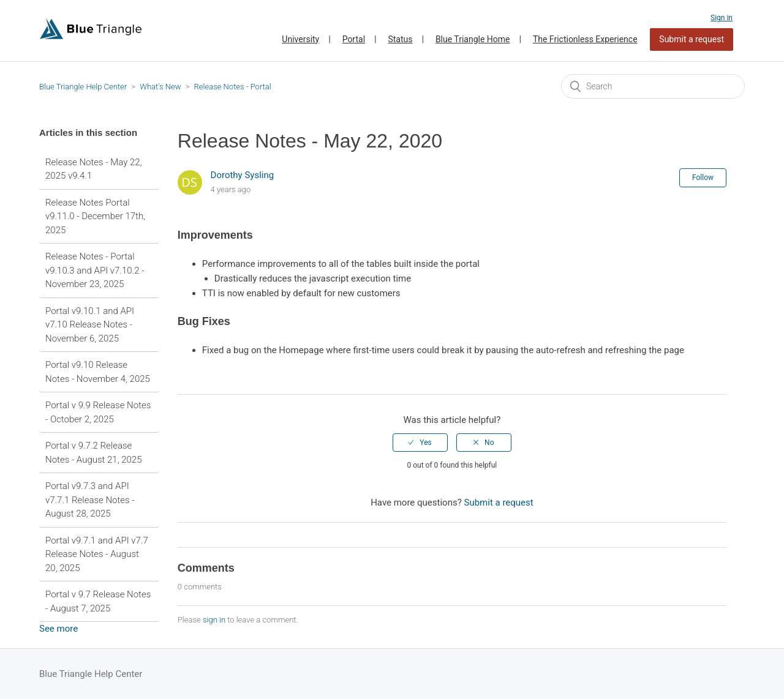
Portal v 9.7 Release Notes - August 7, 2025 (98, 601)
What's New (160, 87)
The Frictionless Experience (585, 39)
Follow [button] (703, 178)
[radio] (420, 443)
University (300, 39)
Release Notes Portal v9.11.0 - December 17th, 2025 (95, 216)
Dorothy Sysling (243, 175)
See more (58, 629)
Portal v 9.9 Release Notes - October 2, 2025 (98, 412)
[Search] (653, 86)
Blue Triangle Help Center (83, 87)
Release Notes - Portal (233, 87)
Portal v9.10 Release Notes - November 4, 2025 (98, 372)
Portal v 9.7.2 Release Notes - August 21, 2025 (93, 453)
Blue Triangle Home (473, 39)
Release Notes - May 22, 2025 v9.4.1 (94, 169)
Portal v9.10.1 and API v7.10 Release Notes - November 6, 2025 (90, 325)
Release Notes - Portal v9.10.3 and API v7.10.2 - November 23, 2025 (95, 270)
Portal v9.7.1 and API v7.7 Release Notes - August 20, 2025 (97, 554)
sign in (214, 620)
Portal (354, 39)
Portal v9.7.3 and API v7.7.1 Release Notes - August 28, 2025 (90, 500)
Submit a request (692, 39)
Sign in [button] (722, 18)
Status (400, 39)
